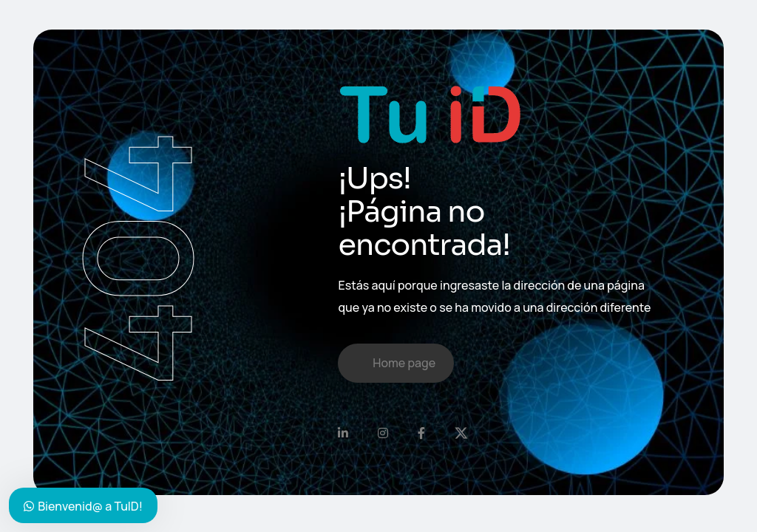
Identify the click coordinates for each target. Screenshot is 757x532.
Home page (404, 363)
